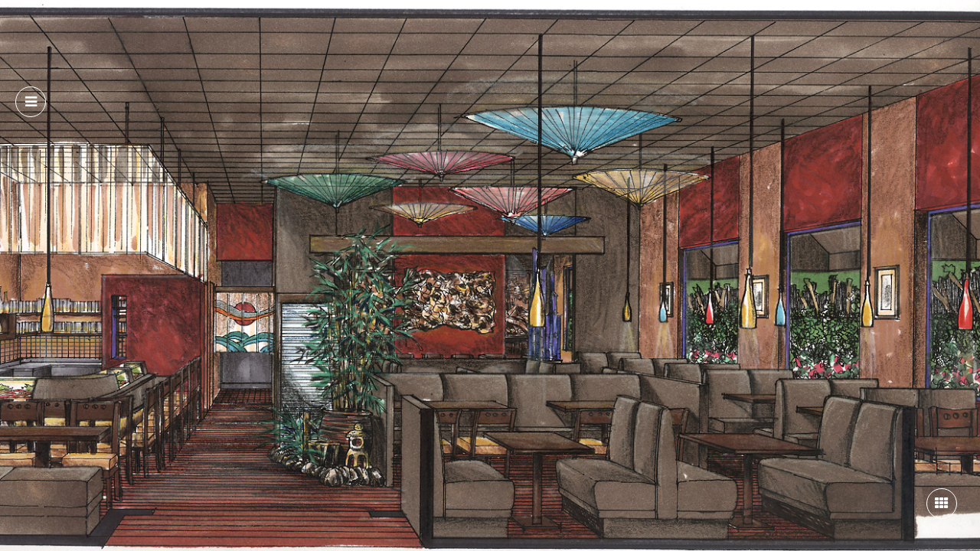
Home (171, 30)
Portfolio (371, 30)
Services (300, 30)
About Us (232, 30)
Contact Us (449, 30)
